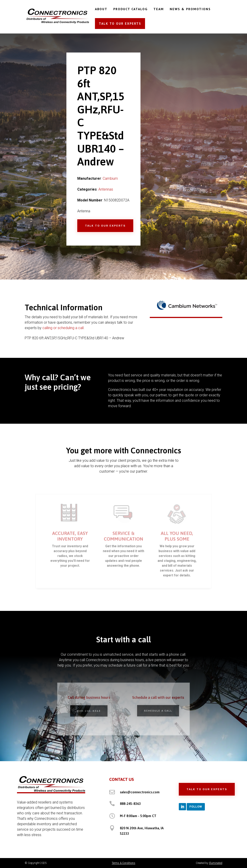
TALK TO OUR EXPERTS (120, 24)
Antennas (106, 189)
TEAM (159, 9)
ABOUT (101, 9)
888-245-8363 (130, 804)
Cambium (110, 178)
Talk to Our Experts (105, 226)
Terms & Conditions (123, 863)
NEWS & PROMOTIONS (190, 9)
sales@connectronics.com (140, 792)
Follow (196, 807)
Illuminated (216, 863)
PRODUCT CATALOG (130, 9)
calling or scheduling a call (63, 328)
